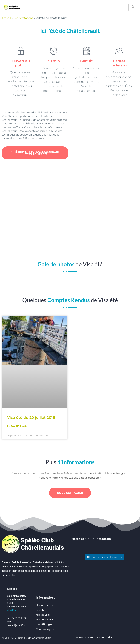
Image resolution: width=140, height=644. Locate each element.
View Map (12, 610)
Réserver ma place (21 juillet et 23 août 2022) (35, 153)
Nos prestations (23, 18)
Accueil (6, 18)
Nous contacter (70, 493)
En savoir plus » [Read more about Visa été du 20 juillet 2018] (17, 426)
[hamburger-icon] (132, 7)
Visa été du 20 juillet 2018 (31, 418)
